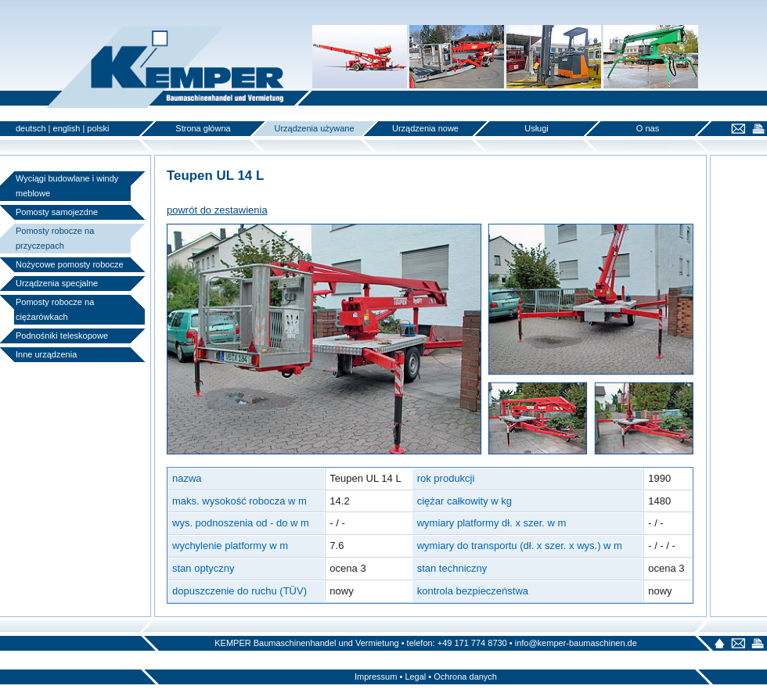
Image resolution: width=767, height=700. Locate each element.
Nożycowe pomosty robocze (70, 264)
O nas (648, 128)
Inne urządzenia (46, 354)
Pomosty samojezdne (57, 212)
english (67, 128)
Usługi (537, 128)
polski (98, 128)
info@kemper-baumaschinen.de (576, 643)
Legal (415, 677)
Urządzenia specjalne (57, 283)
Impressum (376, 677)
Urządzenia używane (314, 128)
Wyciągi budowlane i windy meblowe (67, 186)
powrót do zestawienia (217, 210)
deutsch (31, 128)
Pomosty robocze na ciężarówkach (55, 309)
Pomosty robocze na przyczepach (55, 238)
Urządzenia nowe (425, 128)
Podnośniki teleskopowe (62, 336)
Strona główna (203, 128)
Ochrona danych (465, 677)
